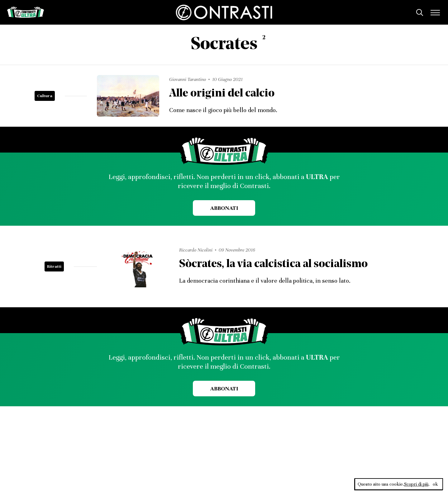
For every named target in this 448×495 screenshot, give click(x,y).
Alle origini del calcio (222, 94)
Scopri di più (416, 484)
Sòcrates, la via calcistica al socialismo (273, 264)
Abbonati (224, 208)
